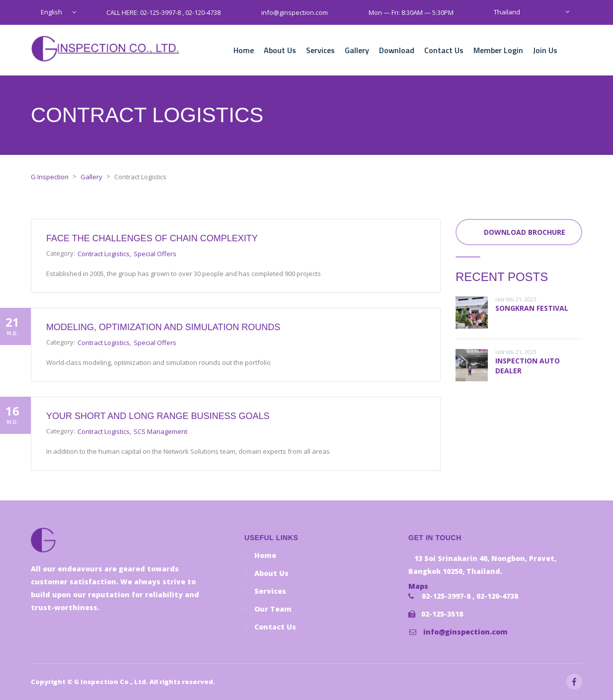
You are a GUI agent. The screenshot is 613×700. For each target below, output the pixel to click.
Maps (418, 586)
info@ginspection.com (465, 632)
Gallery (357, 50)
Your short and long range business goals (158, 416)
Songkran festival (532, 308)
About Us (280, 50)
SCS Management (160, 431)
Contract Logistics (104, 254)
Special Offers (155, 254)
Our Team (273, 609)
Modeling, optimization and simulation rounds (163, 327)
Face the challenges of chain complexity (152, 238)
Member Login (498, 50)
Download (397, 50)
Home (244, 50)
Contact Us (444, 50)
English (51, 12)
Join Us (545, 50)
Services (320, 50)
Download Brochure (525, 232)
